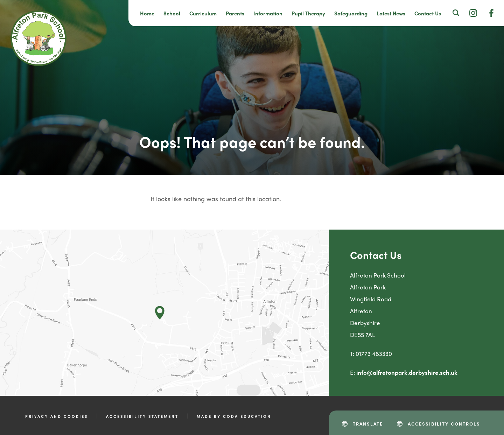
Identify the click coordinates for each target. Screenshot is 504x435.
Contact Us (428, 13)
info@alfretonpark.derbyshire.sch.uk (407, 372)
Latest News (391, 13)
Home (147, 13)
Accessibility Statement (142, 416)
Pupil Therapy (308, 13)
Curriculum (203, 13)
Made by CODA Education (234, 416)
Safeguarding (351, 13)
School (172, 13)
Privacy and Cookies (57, 416)
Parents (235, 13)
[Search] (456, 13)
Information (268, 13)
